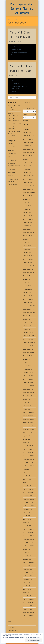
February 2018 (27, 449)
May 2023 (26, 246)
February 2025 (27, 176)
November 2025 (28, 146)
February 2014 (27, 599)
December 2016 (28, 496)
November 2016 (28, 499)
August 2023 (27, 236)
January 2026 (27, 139)
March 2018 (27, 446)
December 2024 (28, 182)
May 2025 (26, 166)
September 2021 (28, 312)
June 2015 (26, 552)
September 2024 (28, 192)
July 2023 (26, 239)
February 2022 (27, 296)
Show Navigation (32, 15)
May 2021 (26, 326)
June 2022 (26, 282)
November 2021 (28, 306)
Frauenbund (11, 150)
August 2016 (27, 509)
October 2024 (27, 189)
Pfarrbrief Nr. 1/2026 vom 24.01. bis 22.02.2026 (14, 133)
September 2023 (28, 232)
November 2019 (28, 386)
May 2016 (26, 519)
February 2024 (27, 216)
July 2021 (26, 319)
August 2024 (27, 196)
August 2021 (27, 316)
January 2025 (27, 179)
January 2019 (27, 416)
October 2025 (27, 149)
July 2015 (26, 549)
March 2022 (27, 292)
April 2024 (26, 209)
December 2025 (28, 142)
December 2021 (28, 302)
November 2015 (28, 539)
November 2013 (28, 609)
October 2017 (27, 462)
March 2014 (27, 596)
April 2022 (26, 289)
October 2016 (27, 502)
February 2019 (27, 412)
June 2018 (26, 439)
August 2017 (27, 469)
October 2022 (27, 269)
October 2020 (27, 349)
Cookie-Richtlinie (36, 637)
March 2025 (27, 172)
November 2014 (28, 569)
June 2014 (26, 586)
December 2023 (28, 222)
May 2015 (26, 556)
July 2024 (26, 199)
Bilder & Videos (12, 147)
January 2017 (27, 492)
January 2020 (27, 379)
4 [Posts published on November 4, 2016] (31, 108)
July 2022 (26, 279)
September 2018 (28, 429)
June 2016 (26, 516)
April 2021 (26, 329)
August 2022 (27, 276)
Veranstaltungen (15, 55)
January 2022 (27, 299)
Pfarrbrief (25, 53)
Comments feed (13, 631)
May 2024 (26, 206)
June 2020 (26, 362)
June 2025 (26, 162)
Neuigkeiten (19, 53)
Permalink (14, 58)
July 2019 (26, 399)
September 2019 (28, 392)
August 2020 (27, 356)
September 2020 (28, 352)
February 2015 (27, 562)
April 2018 (26, 442)
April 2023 (26, 249)
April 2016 (26, 522)
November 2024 (28, 186)
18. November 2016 (16, 50)
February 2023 (27, 256)
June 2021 (26, 322)
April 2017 (26, 482)
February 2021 (27, 336)
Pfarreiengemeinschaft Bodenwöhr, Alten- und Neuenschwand (22, 8)
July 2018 (26, 436)
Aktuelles (14, 53)
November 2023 (28, 226)
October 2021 (27, 309)
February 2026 (27, 136)
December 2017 (28, 456)
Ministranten (11, 169)
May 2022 (26, 286)
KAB (9, 157)
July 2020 (26, 359)
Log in (9, 624)
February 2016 (27, 529)
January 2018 (27, 452)
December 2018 (28, 419)
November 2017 (28, 459)
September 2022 (28, 272)
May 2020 (26, 366)
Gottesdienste (12, 154)
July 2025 (26, 159)
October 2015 (27, 542)
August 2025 (27, 156)
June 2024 (26, 202)
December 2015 (28, 536)
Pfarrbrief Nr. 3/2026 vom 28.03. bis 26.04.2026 (14, 108)
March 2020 (27, 372)
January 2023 (27, 259)
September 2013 (28, 612)
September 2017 (28, 466)
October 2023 (27, 229)
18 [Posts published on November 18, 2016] (32, 114)
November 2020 (28, 346)
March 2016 (27, 526)
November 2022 (28, 266)
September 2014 (28, 576)
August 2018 (27, 432)
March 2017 (27, 486)
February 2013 (27, 616)
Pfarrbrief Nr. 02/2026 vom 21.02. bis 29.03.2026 (14, 126)
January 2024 (27, 219)
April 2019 (26, 409)
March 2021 (27, 332)
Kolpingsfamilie (12, 160)
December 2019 (28, 382)
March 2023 (27, 252)
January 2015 (27, 566)
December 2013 (28, 606)
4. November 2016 (16, 83)
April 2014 (26, 592)
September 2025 (28, 152)
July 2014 (26, 582)
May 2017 (26, 479)
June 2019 (26, 402)
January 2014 (27, 602)
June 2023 (26, 242)
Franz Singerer (15, 47)
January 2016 (27, 532)
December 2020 (28, 342)
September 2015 (28, 546)
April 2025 (26, 169)
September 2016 (28, 506)
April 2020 (26, 369)
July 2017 (26, 472)
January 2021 (27, 339)
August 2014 (27, 579)
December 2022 (28, 262)
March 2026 (27, 132)
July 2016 (26, 512)
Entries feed (11, 627)
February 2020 (27, 376)
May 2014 (26, 589)
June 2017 (26, 476)
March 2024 (27, 212)
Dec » (29, 125)
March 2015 (27, 559)
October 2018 (27, 426)
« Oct (25, 125)
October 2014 (27, 572)
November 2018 (28, 422)
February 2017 (27, 489)
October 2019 (27, 389)
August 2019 (27, 396)
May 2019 (26, 406)
